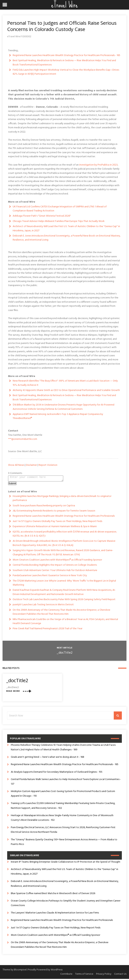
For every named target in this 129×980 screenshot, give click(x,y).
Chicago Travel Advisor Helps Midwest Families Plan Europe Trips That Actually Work (59, 221)
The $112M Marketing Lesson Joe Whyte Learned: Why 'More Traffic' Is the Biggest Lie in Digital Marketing (64, 584)
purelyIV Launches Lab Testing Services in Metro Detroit (43, 606)
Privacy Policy (104, 975)
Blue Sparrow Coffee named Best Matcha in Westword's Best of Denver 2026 (53, 895)
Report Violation (48, 465)
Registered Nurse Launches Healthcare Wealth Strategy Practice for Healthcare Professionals (64, 517)
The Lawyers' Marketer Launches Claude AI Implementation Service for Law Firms (55, 914)
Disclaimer (31, 465)
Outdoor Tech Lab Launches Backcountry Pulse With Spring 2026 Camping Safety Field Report (64, 601)
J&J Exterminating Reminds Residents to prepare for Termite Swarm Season (54, 512)
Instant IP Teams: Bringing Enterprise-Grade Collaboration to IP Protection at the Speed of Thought (66, 863)
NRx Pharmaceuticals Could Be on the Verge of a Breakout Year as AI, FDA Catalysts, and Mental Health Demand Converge (65, 623)
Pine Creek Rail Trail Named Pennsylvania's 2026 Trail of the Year (48, 630)
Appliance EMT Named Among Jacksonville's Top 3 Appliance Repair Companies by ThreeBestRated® (58, 416)
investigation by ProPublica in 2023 (98, 165)
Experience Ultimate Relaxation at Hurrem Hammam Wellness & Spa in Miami (55, 528)
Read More (13, 692)
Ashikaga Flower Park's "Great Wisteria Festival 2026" (42, 216)
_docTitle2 (64, 654)
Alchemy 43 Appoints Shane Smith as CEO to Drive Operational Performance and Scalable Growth (66, 390)
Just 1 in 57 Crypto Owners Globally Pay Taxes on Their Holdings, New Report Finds (57, 522)
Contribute (66, 975)
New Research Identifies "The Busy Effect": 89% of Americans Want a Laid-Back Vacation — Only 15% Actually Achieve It (65, 383)
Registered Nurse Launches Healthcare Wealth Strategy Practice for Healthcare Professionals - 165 (66, 55)
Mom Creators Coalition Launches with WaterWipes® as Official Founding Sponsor (57, 561)
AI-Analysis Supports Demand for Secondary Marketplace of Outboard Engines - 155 (57, 773)
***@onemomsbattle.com (23, 439)
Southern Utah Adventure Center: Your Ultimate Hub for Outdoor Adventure (55, 571)
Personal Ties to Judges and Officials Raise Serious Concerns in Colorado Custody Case (62, 26)
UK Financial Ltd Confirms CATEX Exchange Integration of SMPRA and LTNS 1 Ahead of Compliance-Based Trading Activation (60, 209)
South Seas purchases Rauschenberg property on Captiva (44, 507)
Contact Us (120, 975)
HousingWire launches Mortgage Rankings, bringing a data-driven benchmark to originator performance (62, 499)
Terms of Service (84, 975)
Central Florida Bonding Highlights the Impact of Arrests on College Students (55, 566)
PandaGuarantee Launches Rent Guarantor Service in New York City (50, 577)
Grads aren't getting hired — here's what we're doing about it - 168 (48, 758)
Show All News (16, 465)
